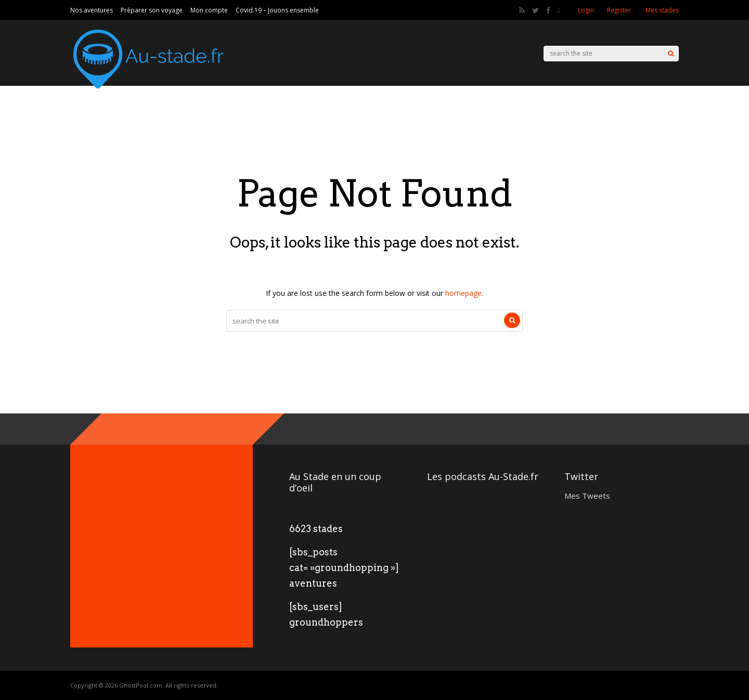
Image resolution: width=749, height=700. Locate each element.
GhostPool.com (141, 685)
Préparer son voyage (152, 10)
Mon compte (209, 10)
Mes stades (662, 10)
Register (619, 10)
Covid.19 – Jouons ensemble (277, 10)
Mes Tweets (587, 496)
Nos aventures (92, 10)
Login (586, 10)
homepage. (464, 293)
